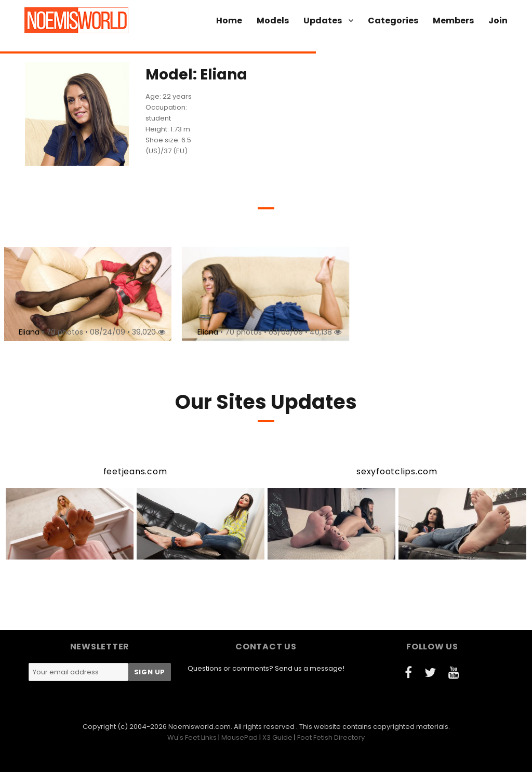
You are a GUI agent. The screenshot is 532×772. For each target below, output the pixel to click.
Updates (323, 21)
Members (453, 21)
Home (229, 21)
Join (498, 21)
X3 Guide (277, 737)
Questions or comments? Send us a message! (266, 668)
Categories (393, 21)
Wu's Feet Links (192, 737)
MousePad (240, 737)
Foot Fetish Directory (331, 737)
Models (273, 21)
